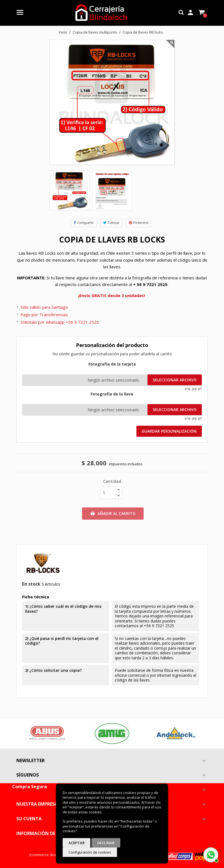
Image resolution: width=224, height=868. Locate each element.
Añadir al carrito (113, 514)
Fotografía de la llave (112, 394)
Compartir (84, 223)
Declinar (106, 843)
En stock (31, 584)
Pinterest (139, 223)
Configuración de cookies (90, 852)
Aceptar (77, 843)
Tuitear (111, 223)
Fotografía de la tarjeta (112, 364)
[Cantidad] (108, 493)
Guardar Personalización (169, 431)
